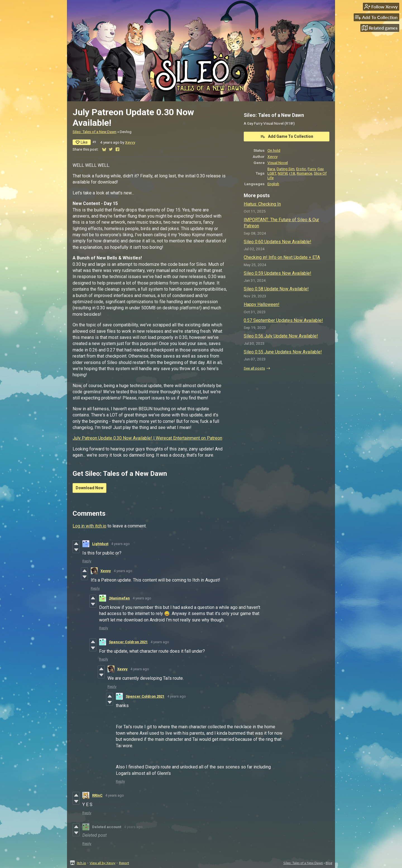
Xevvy (130, 142)
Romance (304, 173)
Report (124, 863)
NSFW (283, 173)
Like (82, 142)
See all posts (254, 368)
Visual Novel (278, 163)
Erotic (301, 169)
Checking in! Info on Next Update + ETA (282, 257)
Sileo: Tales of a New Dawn (94, 132)
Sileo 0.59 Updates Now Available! (277, 273)
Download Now (89, 488)
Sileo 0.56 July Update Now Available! (281, 336)
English (273, 184)
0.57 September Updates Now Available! (283, 320)
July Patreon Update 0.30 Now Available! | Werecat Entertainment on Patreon (147, 438)
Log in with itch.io (89, 526)
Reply (87, 561)
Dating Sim (286, 169)
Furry (312, 169)
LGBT (272, 173)
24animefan (119, 598)
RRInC (97, 795)
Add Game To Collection (287, 136)
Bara (271, 169)
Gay (320, 169)
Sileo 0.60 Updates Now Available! (277, 242)
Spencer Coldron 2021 (128, 642)
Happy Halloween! (262, 304)
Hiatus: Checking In (262, 204)
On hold (274, 150)
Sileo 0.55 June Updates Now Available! (283, 352)
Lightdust (100, 544)
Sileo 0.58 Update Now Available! (276, 289)
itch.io (81, 863)
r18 (292, 173)
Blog (329, 863)
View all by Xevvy (102, 863)
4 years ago (120, 544)
